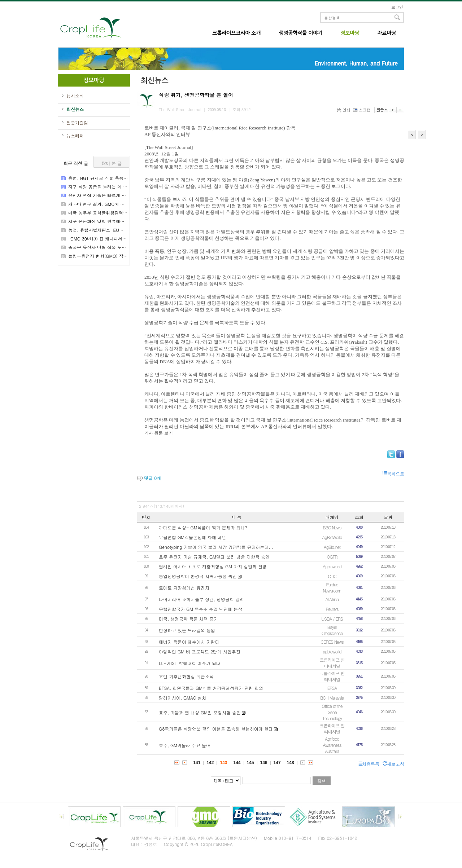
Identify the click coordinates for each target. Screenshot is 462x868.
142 (210, 763)
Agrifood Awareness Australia (332, 745)
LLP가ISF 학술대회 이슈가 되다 (190, 663)
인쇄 (344, 110)
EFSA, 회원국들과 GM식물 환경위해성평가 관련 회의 (211, 688)
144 (237, 763)
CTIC (332, 576)
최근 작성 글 (76, 163)
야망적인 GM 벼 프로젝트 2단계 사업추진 (200, 651)
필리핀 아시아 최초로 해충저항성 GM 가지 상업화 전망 (213, 566)
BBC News (332, 527)
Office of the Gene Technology (332, 712)
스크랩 (362, 110)
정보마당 (350, 33)
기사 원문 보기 (159, 433)
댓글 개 (152, 478)
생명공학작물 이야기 (300, 33)
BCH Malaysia (332, 698)
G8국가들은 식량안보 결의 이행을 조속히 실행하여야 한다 (216, 729)
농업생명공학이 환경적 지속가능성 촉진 (198, 576)
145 (250, 763)
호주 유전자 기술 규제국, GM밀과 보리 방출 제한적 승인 (214, 557)
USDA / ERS (332, 619)
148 (291, 763)
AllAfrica (332, 599)
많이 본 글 (112, 163)
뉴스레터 (75, 136)
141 (197, 763)
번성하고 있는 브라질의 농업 (187, 630)
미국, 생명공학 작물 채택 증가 (188, 619)
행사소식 (75, 96)
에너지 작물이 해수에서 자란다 (189, 642)
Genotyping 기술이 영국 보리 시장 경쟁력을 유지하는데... (216, 547)
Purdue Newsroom (332, 587)
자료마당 (387, 33)
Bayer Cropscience (332, 630)
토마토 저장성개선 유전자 (184, 588)
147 (277, 763)
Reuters (332, 609)
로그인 (397, 7)
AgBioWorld (332, 537)
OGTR (332, 557)
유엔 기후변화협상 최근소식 (186, 676)
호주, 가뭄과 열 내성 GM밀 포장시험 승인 (200, 712)
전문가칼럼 (77, 123)
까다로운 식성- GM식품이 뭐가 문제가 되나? (203, 527)
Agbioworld (332, 566)
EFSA (332, 688)
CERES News (332, 642)
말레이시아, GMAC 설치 (182, 698)
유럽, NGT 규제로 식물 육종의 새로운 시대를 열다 (117, 178)
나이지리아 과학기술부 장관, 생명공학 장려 (201, 599)
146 (264, 763)
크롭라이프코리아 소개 (236, 33)
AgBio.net (332, 547)
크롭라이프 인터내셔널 (332, 663)
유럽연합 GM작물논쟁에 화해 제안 (193, 537)
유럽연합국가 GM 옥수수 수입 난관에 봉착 (201, 609)
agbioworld (332, 651)
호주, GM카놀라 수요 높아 (185, 745)
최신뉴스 (75, 109)
